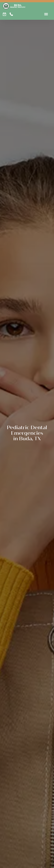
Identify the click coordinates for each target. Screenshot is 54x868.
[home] (14, 6)
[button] (46, 14)
